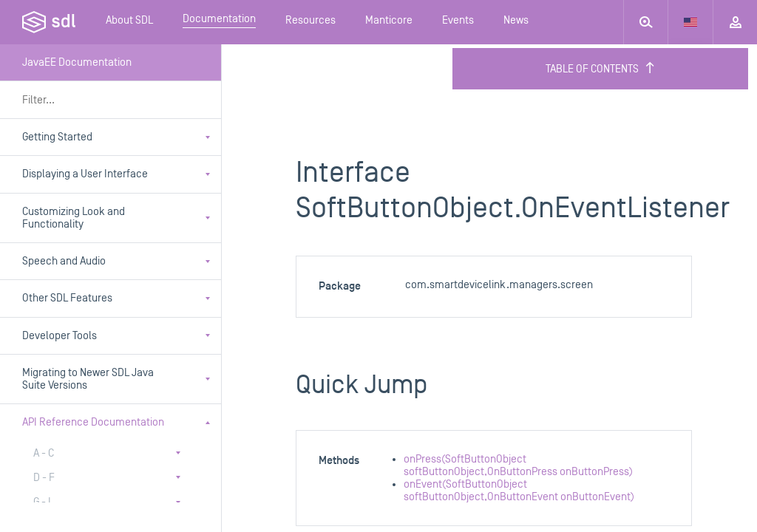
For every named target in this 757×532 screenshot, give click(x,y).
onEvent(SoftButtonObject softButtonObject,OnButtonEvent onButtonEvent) (519, 491)
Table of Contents (601, 69)
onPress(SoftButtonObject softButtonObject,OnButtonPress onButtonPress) (518, 465)
